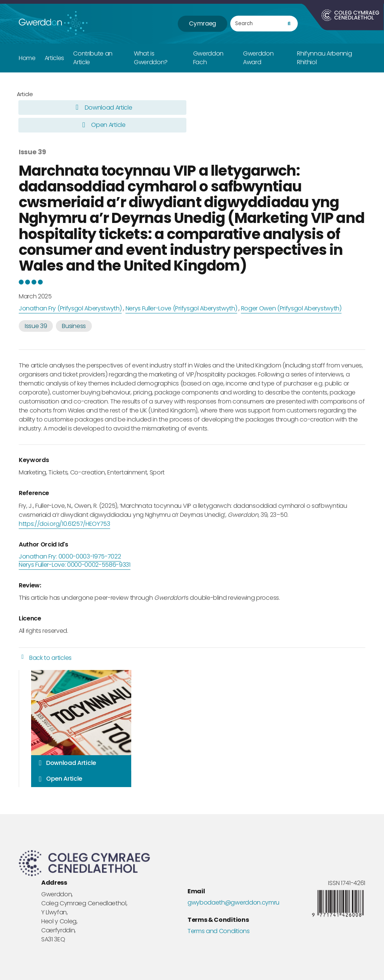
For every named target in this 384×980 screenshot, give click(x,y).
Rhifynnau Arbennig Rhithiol (324, 58)
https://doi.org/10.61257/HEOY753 (64, 524)
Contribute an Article (93, 58)
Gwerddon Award (258, 58)
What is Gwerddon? (151, 58)
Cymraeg (202, 23)
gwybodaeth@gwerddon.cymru (233, 903)
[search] (289, 24)
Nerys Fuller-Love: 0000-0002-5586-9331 (75, 565)
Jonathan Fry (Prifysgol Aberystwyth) (70, 308)
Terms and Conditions (219, 931)
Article (25, 94)
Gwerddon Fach (208, 58)
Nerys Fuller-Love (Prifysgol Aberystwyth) (181, 308)
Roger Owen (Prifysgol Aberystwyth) (291, 308)
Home (27, 58)
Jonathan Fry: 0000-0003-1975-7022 (70, 557)
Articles (54, 58)
